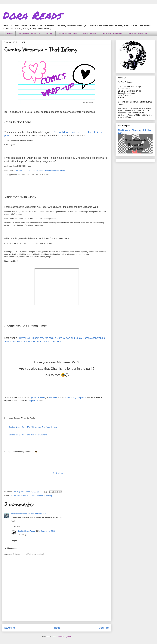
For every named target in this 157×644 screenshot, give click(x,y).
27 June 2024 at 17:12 (37, 514)
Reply (13, 521)
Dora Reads (32, 15)
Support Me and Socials (29, 33)
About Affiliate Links (68, 33)
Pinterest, (53, 398)
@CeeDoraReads (38, 398)
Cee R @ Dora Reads (26, 531)
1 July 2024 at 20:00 (47, 531)
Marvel (24, 496)
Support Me (33, 401)
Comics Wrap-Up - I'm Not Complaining (28, 435)
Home (10, 33)
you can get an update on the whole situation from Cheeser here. (41, 170)
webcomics (41, 496)
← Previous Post (57, 473)
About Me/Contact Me (138, 33)
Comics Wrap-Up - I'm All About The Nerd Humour (33, 427)
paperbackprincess (19, 514)
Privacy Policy (89, 33)
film (18, 496)
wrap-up (49, 496)
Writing (49, 33)
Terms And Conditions (112, 33)
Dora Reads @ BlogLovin (75, 398)
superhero (31, 496)
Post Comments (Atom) (62, 637)
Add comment (11, 548)
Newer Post (10, 628)
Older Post (104, 628)
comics (13, 496)
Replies (17, 526)
